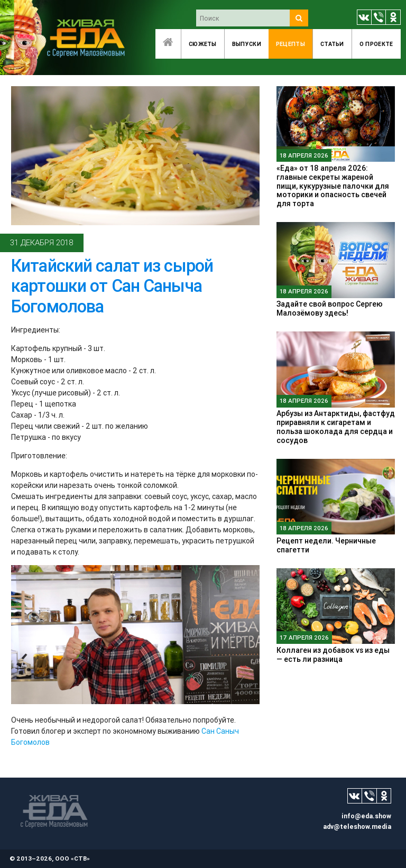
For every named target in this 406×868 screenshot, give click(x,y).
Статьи (332, 44)
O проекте (376, 44)
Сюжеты (203, 44)
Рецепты (290, 44)
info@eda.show (366, 816)
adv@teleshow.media (357, 827)
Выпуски (247, 44)
